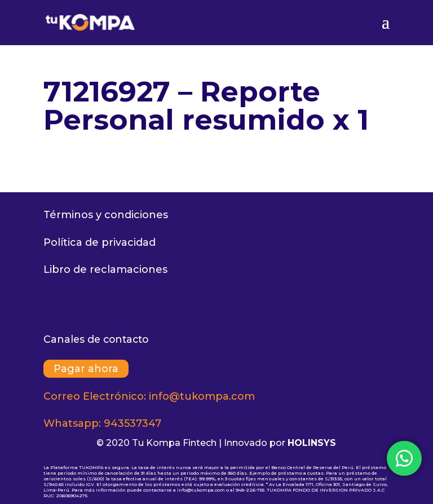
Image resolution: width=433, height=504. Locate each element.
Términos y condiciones (106, 215)
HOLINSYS (312, 443)
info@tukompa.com (202, 396)
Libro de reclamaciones (105, 269)
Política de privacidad (100, 242)
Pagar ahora (86, 369)
